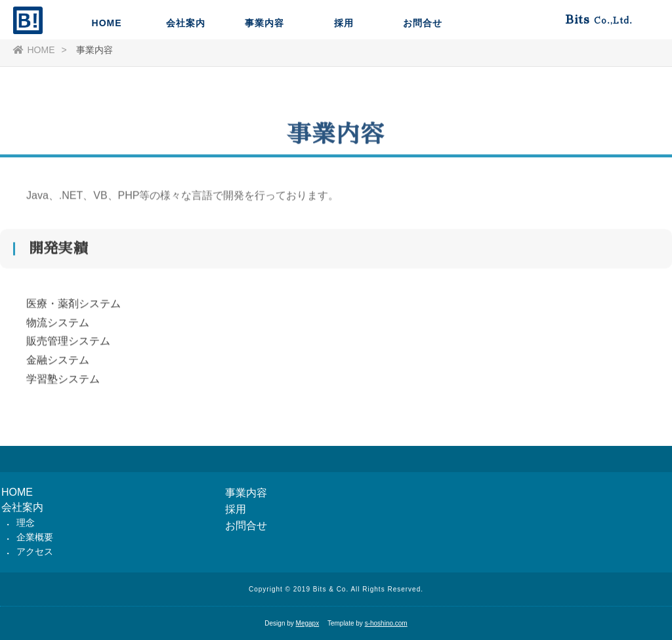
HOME (107, 62)
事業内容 (264, 62)
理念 (26, 523)
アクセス (35, 551)
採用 (344, 62)
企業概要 (35, 537)
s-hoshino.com (386, 623)
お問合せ (423, 62)
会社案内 (186, 62)
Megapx (308, 623)
